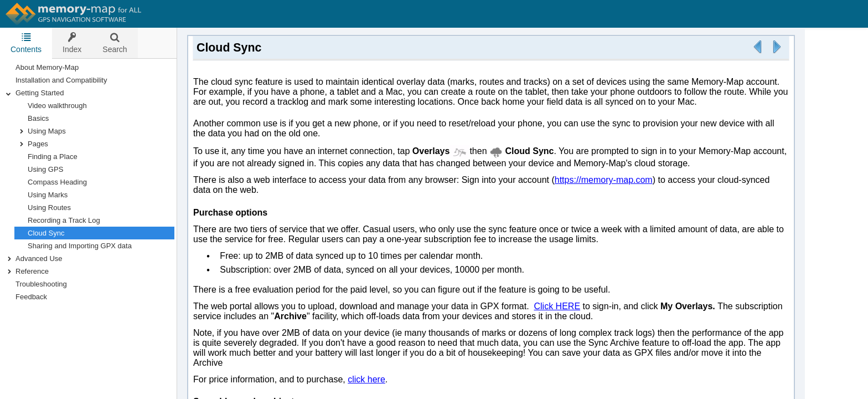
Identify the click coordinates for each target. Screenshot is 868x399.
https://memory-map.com (604, 180)
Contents (26, 43)
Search (115, 43)
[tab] (26, 43)
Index (72, 43)
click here (366, 379)
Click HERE (557, 306)
